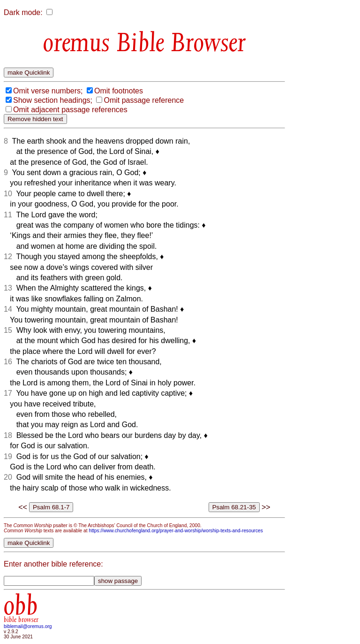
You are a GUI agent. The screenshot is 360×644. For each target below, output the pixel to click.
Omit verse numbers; (48, 91)
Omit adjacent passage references (70, 110)
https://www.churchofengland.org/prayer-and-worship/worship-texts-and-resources (176, 531)
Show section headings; (53, 100)
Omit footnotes (119, 91)
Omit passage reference (144, 100)
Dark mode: (23, 12)
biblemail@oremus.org (28, 626)
